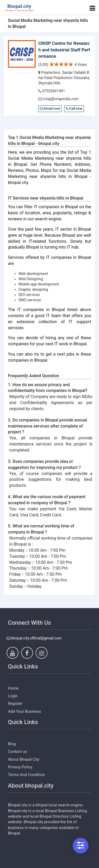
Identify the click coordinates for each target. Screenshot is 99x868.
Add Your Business (24, 711)
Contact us (17, 751)
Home (13, 688)
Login (13, 696)
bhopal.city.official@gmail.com (34, 638)
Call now (74, 108)
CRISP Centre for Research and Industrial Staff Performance (64, 50)
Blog (12, 744)
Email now (50, 108)
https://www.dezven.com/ (29, 864)
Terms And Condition (26, 775)
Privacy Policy (20, 767)
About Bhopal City (24, 759)
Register (15, 704)
